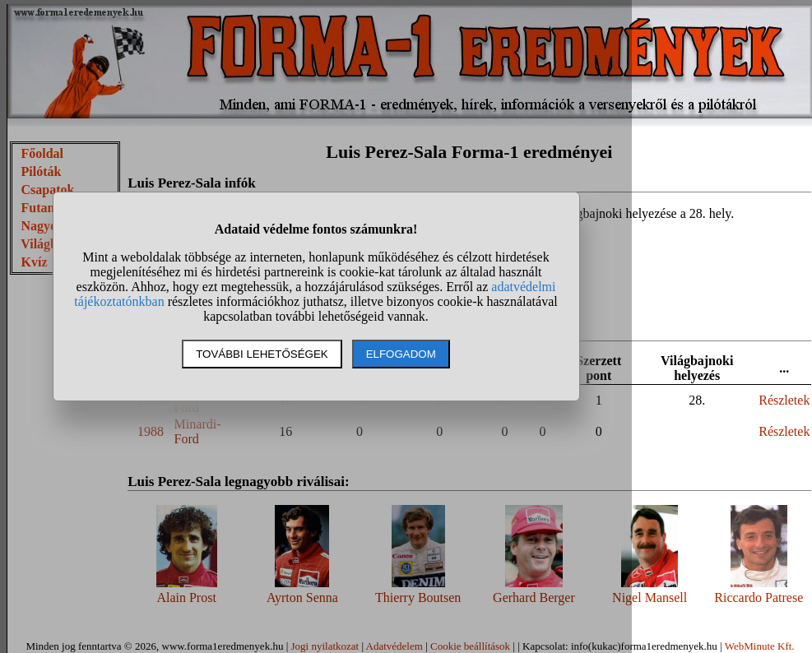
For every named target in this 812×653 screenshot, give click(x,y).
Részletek (784, 400)
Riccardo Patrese (759, 597)
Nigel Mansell (650, 597)
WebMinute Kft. (760, 646)
